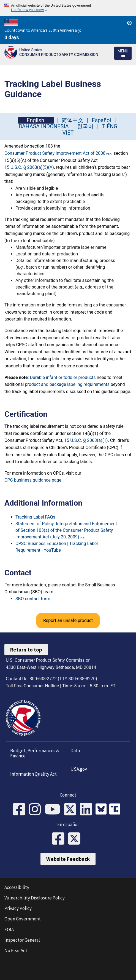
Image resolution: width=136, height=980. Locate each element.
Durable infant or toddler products (63, 377)
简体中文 (72, 120)
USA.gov (79, 769)
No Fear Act (16, 950)
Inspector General (22, 940)
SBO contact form (33, 599)
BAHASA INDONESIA (44, 126)
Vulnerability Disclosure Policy (35, 898)
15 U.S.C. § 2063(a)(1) (86, 440)
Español (102, 120)
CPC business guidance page (33, 480)
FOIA (9, 930)
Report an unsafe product (68, 620)
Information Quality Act (33, 774)
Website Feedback (68, 859)
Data (75, 751)
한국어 (85, 126)
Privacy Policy (18, 908)
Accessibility (17, 887)
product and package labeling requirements (67, 384)
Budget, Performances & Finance (35, 753)
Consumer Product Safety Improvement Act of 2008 (55, 153)
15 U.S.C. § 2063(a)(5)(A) (29, 167)
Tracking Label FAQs (35, 517)
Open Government (23, 919)
